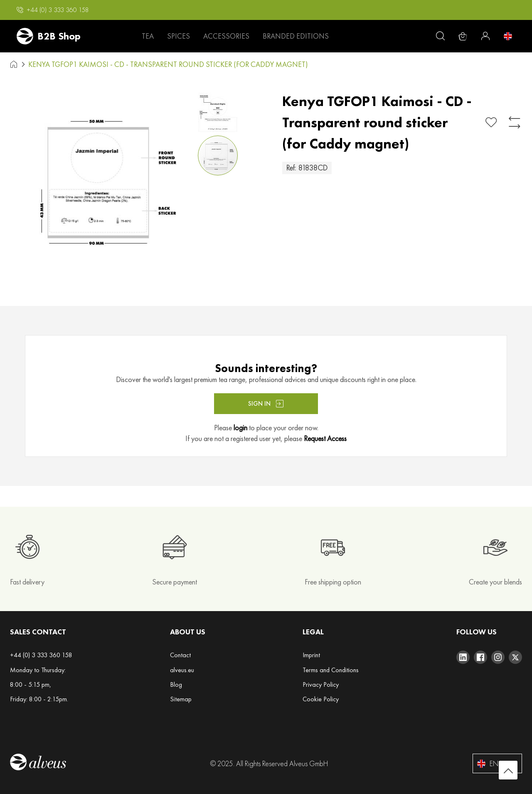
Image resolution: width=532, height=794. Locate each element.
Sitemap (181, 699)
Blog (176, 684)
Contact (180, 655)
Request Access (325, 438)
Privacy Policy (321, 684)
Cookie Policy (321, 699)
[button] (53, 10)
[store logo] (49, 36)
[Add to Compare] (515, 122)
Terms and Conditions (331, 670)
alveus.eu (182, 670)
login (240, 428)
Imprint (311, 655)
